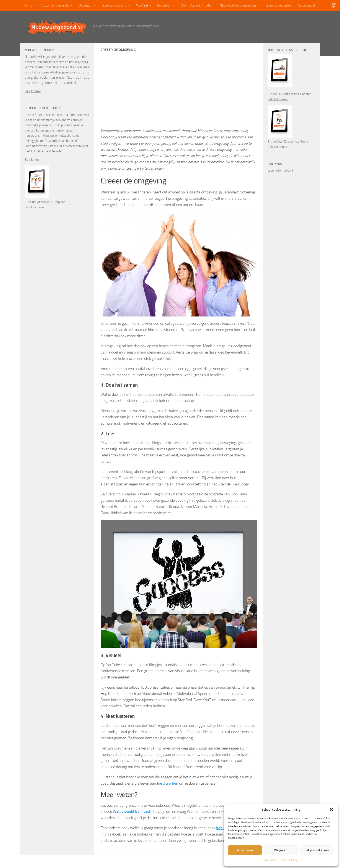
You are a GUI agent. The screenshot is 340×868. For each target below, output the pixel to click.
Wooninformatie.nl (280, 170)
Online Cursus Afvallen (197, 5)
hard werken (168, 783)
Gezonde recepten (279, 5)
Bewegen (86, 5)
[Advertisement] (179, 95)
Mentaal (142, 5)
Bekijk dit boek (35, 207)
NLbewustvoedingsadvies (238, 5)
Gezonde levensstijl (55, 5)
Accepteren (245, 850)
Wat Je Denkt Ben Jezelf (132, 811)
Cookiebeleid (269, 860)
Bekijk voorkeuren (317, 850)
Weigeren (281, 850)
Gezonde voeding (114, 5)
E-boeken (164, 5)
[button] (331, 810)
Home (28, 5)
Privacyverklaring (288, 860)
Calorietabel (306, 5)
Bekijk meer (33, 91)
